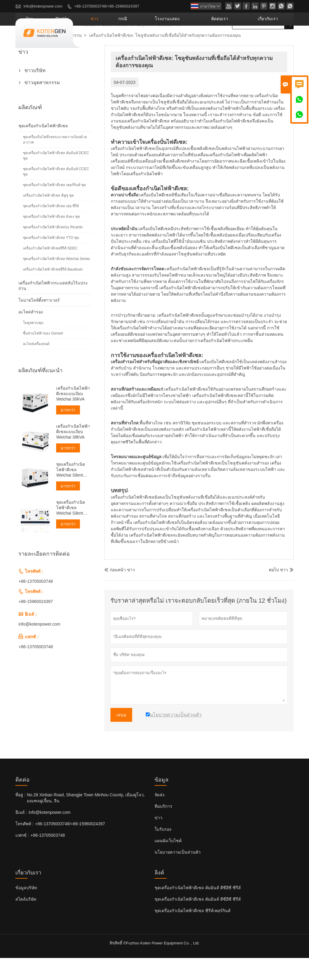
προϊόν (118, 41)
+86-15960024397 (36, 623)
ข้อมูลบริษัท (26, 910)
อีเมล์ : (21, 834)
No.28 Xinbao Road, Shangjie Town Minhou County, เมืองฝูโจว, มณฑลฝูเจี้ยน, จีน (86, 820)
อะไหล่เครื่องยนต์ (36, 366)
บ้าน (93, 41)
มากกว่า (68, 432)
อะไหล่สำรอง (31, 334)
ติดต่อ (22, 802)
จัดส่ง (159, 817)
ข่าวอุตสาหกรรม (66, 57)
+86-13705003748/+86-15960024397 (107, 6)
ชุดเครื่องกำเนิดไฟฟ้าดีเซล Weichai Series (56, 281)
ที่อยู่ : (20, 817)
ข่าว (142, 41)
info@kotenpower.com (43, 6)
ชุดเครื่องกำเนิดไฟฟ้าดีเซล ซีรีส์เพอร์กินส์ (193, 933)
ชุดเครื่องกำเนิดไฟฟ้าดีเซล (43, 148)
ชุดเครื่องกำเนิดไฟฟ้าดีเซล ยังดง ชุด (51, 239)
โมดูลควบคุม (33, 345)
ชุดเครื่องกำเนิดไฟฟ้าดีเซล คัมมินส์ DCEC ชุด (56, 178)
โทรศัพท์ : (24, 846)
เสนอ (121, 737)
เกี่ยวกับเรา (274, 41)
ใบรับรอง (163, 851)
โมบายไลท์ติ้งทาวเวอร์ (39, 322)
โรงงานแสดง (197, 41)
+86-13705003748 (36, 603)
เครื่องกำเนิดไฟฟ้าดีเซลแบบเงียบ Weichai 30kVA (73, 416)
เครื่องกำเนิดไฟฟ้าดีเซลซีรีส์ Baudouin (53, 291)
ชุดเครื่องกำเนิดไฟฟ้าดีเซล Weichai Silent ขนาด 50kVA (71, 492)
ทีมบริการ (163, 828)
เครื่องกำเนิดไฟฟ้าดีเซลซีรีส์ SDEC (50, 270)
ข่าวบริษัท (35, 92)
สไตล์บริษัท (26, 921)
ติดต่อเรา (237, 41)
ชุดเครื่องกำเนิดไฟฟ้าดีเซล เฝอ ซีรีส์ (51, 228)
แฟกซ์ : (22, 857)
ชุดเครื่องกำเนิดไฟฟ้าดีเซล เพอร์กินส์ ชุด (54, 207)
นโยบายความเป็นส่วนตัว (178, 874)
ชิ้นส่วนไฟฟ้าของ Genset (43, 355)
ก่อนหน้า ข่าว (120, 592)
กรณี (164, 41)
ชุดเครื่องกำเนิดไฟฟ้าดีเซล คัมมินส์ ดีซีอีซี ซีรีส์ (198, 910)
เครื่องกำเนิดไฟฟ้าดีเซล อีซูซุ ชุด (48, 217)
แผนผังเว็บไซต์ (168, 863)
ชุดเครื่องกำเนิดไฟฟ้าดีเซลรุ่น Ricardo (53, 249)
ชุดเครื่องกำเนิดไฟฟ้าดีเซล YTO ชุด (51, 260)
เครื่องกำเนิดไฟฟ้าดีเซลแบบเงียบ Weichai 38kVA (73, 454)
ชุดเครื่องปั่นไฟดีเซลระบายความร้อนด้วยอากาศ (55, 162)
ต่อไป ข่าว (278, 592)
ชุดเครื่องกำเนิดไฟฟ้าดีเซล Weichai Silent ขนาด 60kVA (71, 530)
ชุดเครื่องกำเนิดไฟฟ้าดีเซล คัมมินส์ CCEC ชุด (56, 194)
